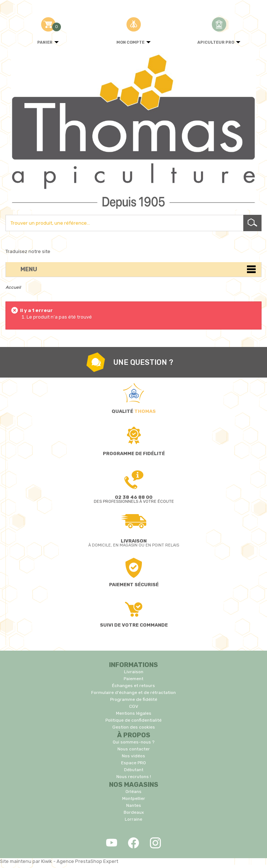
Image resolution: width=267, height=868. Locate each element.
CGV (134, 706)
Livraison (134, 672)
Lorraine (133, 819)
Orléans (133, 792)
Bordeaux (134, 812)
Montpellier (134, 798)
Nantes (134, 805)
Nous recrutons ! (134, 777)
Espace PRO (133, 763)
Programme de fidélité (134, 699)
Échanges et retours (133, 686)
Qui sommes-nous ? (133, 742)
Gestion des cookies (134, 727)
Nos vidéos (133, 756)
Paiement (133, 679)
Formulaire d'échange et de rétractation (133, 693)
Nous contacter (134, 749)
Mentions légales (134, 713)
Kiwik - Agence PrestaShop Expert (80, 861)
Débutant (134, 770)
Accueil (13, 287)
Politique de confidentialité (133, 720)
